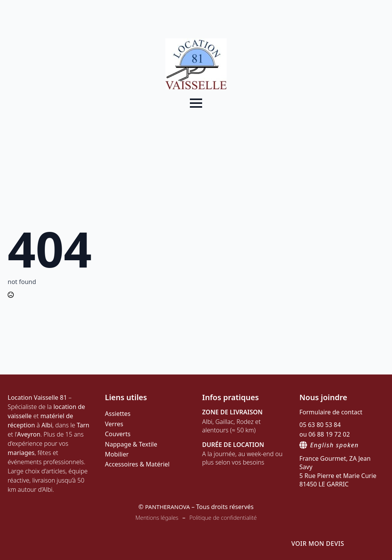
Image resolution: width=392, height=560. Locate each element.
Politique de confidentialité (223, 517)
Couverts (118, 434)
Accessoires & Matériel (137, 464)
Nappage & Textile (131, 444)
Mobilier (117, 454)
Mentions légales (157, 517)
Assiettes (118, 414)
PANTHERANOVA (167, 507)
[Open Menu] (196, 103)
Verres (114, 424)
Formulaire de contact (331, 412)
